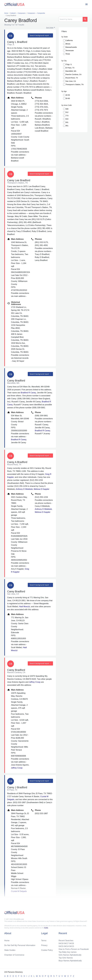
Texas (68, 54)
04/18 (61, 943)
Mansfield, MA (71, 71)
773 (67, 116)
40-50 (68, 95)
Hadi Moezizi (24, 607)
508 (67, 109)
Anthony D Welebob (24, 489)
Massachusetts (71, 47)
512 (67, 112)
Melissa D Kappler (42, 489)
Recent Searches (66, 941)
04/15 (61, 946)
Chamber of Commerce (14, 955)
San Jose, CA (71, 81)
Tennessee (70, 51)
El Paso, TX (70, 68)
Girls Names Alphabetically (70, 955)
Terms (44, 941)
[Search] (71, 19)
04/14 (66, 946)
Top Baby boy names (68, 952)
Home (7, 941)
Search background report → (40, 35)
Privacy (44, 945)
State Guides (10, 950)
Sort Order (50, 28)
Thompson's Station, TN (75, 84)
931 (67, 122)
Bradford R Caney (28, 393)
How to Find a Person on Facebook (74, 949)
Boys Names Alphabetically (70, 961)
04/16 (72, 943)
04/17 (66, 943)
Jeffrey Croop (35, 682)
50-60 (68, 98)
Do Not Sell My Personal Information (20, 945)
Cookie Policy (47, 950)
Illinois (68, 44)
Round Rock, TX (72, 78)
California (69, 40)
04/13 (72, 946)
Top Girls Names (66, 958)
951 (67, 126)
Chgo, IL (69, 64)
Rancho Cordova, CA (74, 74)
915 (67, 119)
